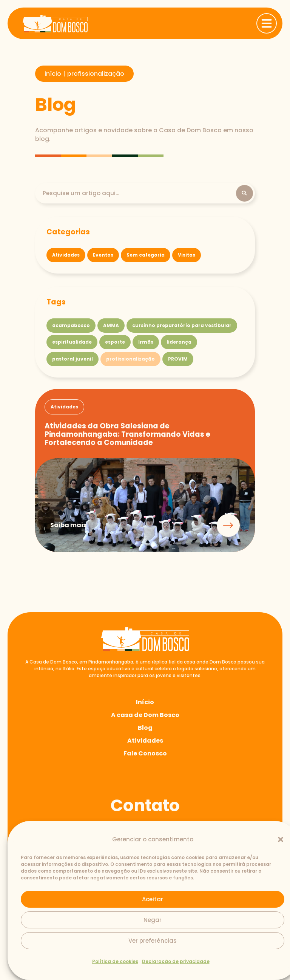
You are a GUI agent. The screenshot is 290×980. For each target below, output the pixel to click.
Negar (153, 920)
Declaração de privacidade (176, 961)
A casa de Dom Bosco (145, 716)
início (53, 74)
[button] (281, 839)
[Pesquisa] (139, 193)
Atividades (145, 741)
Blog (145, 729)
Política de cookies (115, 961)
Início (145, 703)
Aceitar (153, 899)
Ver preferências (153, 941)
